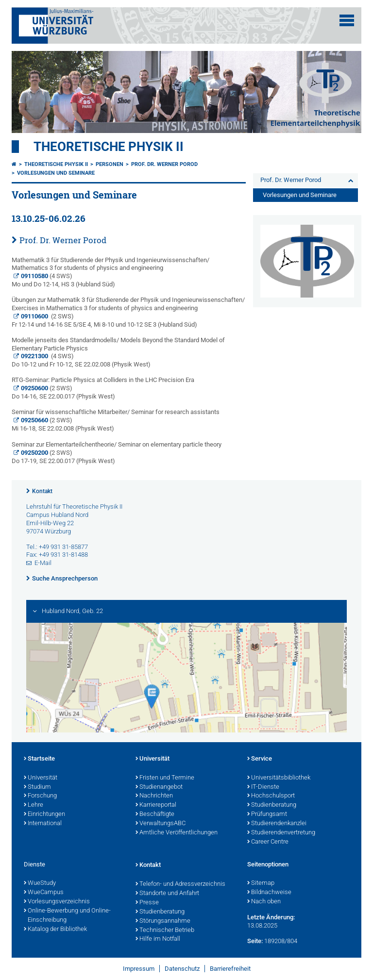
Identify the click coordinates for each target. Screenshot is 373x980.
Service (260, 759)
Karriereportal (156, 805)
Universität (41, 778)
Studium (37, 787)
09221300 (34, 356)
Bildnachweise (269, 893)
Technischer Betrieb (165, 930)
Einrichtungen (44, 814)
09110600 (34, 316)
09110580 (34, 276)
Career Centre (268, 842)
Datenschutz (182, 969)
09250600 (34, 388)
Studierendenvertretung (281, 833)
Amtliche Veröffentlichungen (177, 833)
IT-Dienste (263, 787)
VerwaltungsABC (161, 824)
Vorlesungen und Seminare (56, 173)
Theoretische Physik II (109, 147)
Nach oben (264, 902)
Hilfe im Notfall (158, 939)
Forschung (40, 796)
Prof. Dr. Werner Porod (164, 164)
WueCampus (44, 893)
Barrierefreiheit (230, 969)
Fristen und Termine (165, 778)
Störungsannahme (163, 921)
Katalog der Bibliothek (55, 930)
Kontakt (42, 491)
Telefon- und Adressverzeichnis (180, 884)
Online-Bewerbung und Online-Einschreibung (67, 916)
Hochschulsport (271, 796)
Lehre (34, 805)
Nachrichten (154, 796)
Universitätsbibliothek (279, 778)
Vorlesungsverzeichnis (57, 902)
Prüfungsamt (267, 814)
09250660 (34, 420)
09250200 (34, 453)
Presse (147, 903)
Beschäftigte (155, 814)
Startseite (39, 759)
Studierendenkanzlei (277, 824)
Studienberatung (272, 805)
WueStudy (40, 883)
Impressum (139, 969)
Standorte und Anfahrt (167, 894)
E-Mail (43, 563)
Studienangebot (159, 787)
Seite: (255, 941)
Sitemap (261, 883)
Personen (110, 164)
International (43, 824)
